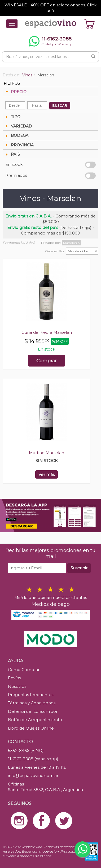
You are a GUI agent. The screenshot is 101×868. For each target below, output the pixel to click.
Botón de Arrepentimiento (35, 720)
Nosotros (17, 686)
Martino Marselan (47, 453)
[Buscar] (93, 57)
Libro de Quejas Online (31, 728)
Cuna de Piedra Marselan (47, 332)
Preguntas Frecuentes (31, 695)
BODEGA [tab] (16, 135)
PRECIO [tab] (16, 92)
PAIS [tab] (12, 154)
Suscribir (79, 568)
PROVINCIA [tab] (19, 145)
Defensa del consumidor (33, 711)
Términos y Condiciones (32, 703)
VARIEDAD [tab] (18, 126)
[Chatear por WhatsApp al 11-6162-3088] (50, 41)
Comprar (47, 361)
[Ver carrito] (90, 24)
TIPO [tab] (12, 117)
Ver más (47, 474)
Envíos (14, 678)
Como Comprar (24, 670)
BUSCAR (60, 106)
